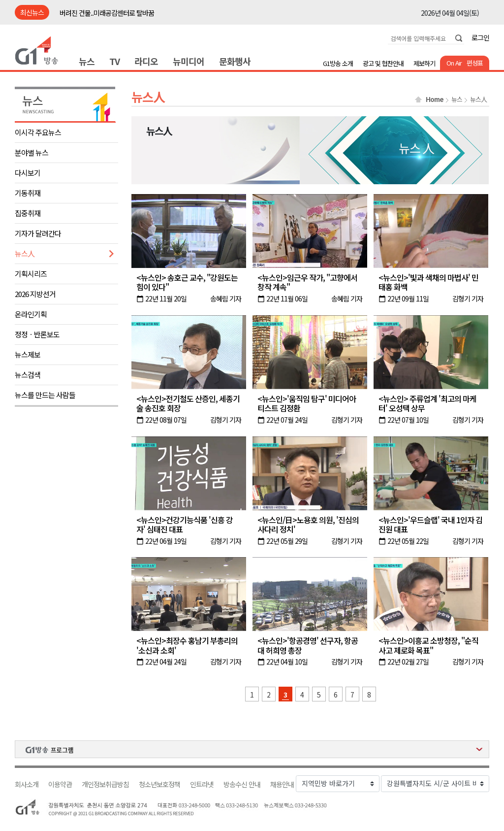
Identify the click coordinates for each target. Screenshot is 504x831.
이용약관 (60, 784)
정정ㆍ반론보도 (37, 334)
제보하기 (424, 63)
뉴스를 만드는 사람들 (45, 395)
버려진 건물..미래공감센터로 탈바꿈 (107, 13)
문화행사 (235, 61)
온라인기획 (31, 314)
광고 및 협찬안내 (383, 63)
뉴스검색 (28, 375)
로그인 (480, 37)
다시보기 (28, 173)
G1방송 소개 (338, 63)
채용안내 (282, 784)
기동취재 (28, 193)
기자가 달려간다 (38, 233)
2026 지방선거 (35, 294)
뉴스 (87, 61)
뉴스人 (25, 253)
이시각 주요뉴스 (38, 132)
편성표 (475, 63)
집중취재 (28, 213)
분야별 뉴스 (31, 152)
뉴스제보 (28, 354)
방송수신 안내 (242, 784)
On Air (454, 63)
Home (435, 100)
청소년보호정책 (159, 784)
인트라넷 (202, 784)
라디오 (146, 61)
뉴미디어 (189, 61)
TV (114, 61)
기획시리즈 (31, 274)
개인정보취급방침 (105, 784)
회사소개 (27, 784)
